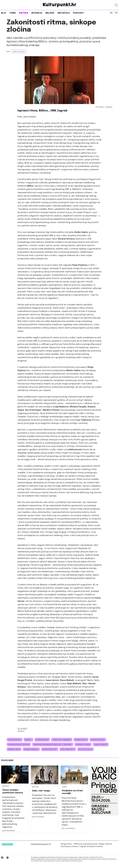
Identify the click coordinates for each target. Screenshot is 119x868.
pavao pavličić (50, 749)
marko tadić (14, 749)
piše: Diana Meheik (9, 831)
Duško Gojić (81, 740)
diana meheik (42, 740)
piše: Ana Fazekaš (38, 817)
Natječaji (64, 13)
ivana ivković (101, 745)
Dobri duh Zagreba (62, 740)
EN (111, 13)
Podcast (78, 13)
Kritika (24, 13)
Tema (13, 13)
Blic (4, 13)
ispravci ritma (83, 745)
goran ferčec (98, 740)
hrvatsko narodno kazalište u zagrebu (53, 745)
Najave (50, 13)
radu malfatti (68, 749)
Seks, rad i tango (41, 791)
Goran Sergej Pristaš (19, 745)
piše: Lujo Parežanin (68, 828)
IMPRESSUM (7, 844)
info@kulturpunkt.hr (41, 844)
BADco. (28, 740)
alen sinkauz (15, 740)
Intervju (37, 13)
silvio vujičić (85, 749)
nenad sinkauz (31, 749)
